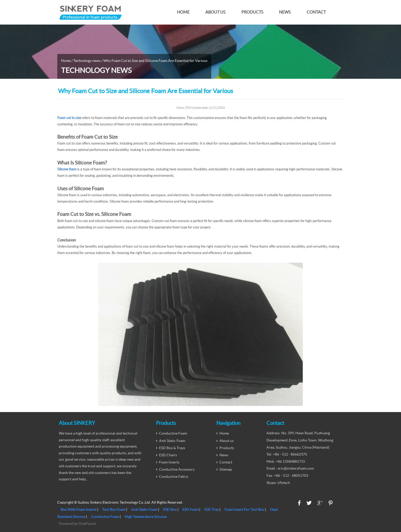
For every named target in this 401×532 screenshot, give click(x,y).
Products (252, 12)
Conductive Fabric (174, 476)
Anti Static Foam (172, 441)
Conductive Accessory (177, 469)
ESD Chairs (168, 455)
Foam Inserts (169, 462)
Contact (316, 12)
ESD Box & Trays (172, 448)
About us (215, 12)
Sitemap (226, 469)
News (285, 12)
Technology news (87, 61)
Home (183, 12)
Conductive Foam (173, 433)
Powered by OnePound (77, 524)
